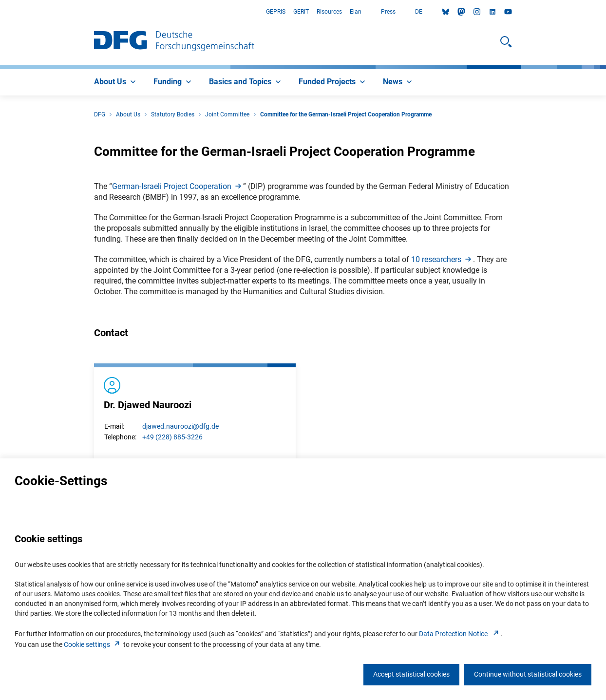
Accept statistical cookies (411, 674)
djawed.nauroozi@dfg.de (180, 426)
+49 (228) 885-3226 (172, 437)
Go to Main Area (0, 12)
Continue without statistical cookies (528, 674)
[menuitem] (116, 82)
